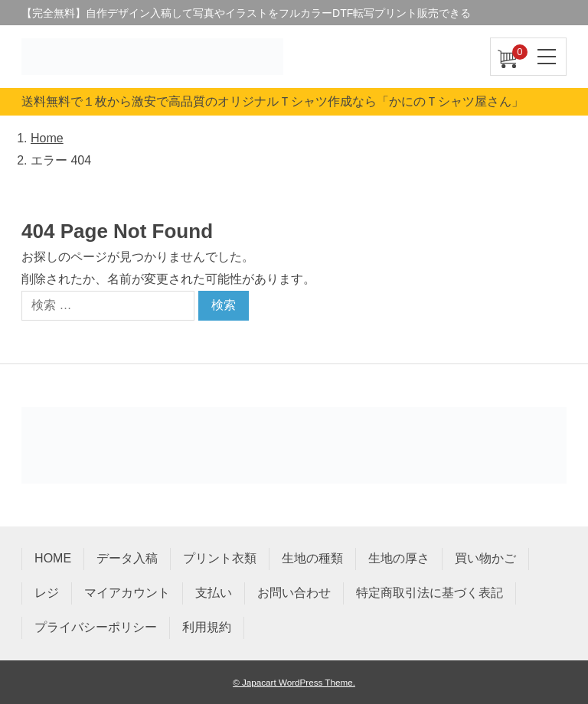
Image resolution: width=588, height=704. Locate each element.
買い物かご (485, 558)
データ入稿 (127, 558)
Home (47, 138)
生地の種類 (312, 558)
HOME (53, 558)
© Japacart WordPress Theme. (294, 682)
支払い (214, 593)
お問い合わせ (294, 593)
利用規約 (207, 627)
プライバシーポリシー (96, 627)
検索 (224, 305)
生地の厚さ (399, 558)
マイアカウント (127, 593)
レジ (47, 593)
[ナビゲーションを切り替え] (547, 57)
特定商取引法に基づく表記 (430, 593)
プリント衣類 (220, 558)
